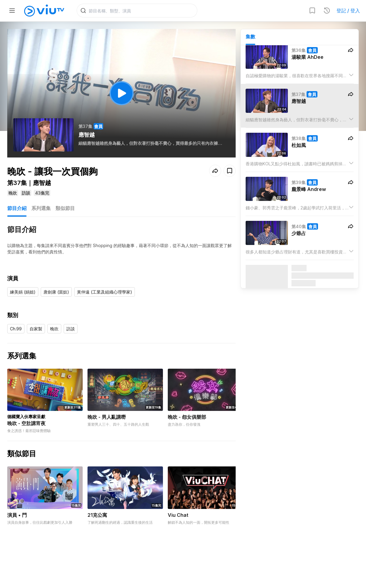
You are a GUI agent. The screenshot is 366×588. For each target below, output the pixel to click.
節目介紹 (17, 208)
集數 (250, 37)
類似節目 (65, 208)
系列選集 (41, 208)
